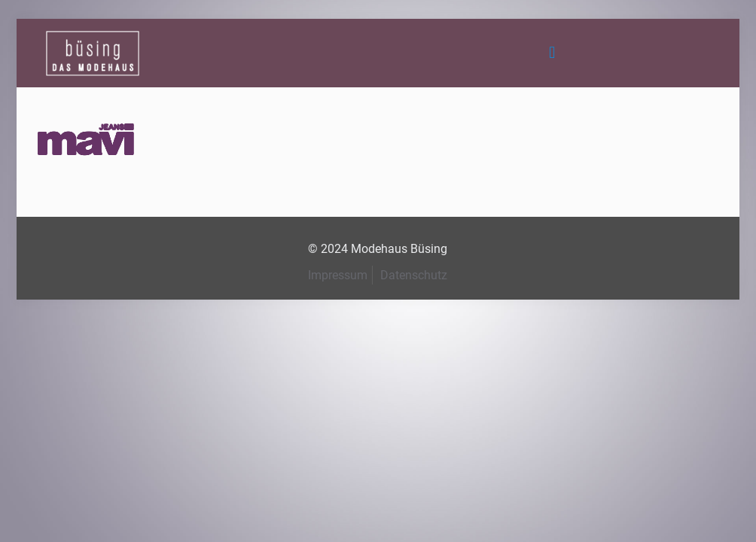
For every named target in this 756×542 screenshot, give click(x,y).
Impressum (338, 275)
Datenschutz (414, 275)
